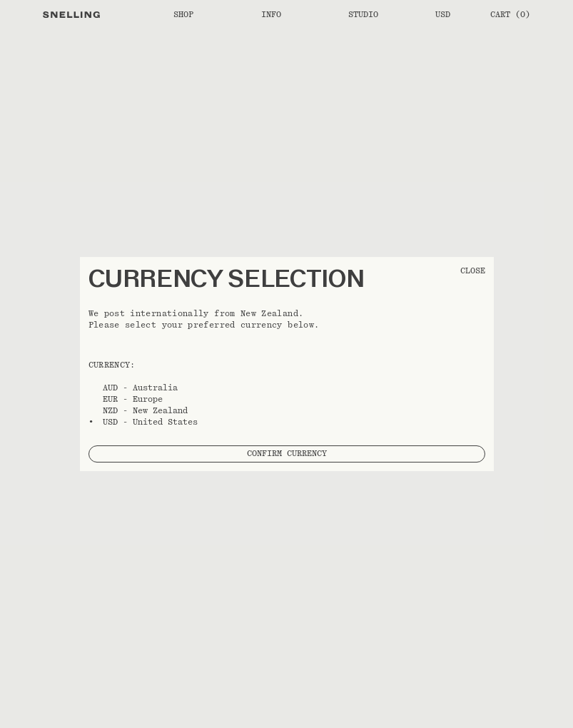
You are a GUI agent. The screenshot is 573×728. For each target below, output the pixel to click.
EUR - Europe (133, 399)
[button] (286, 364)
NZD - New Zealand (145, 410)
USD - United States (150, 422)
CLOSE (473, 271)
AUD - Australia (140, 388)
